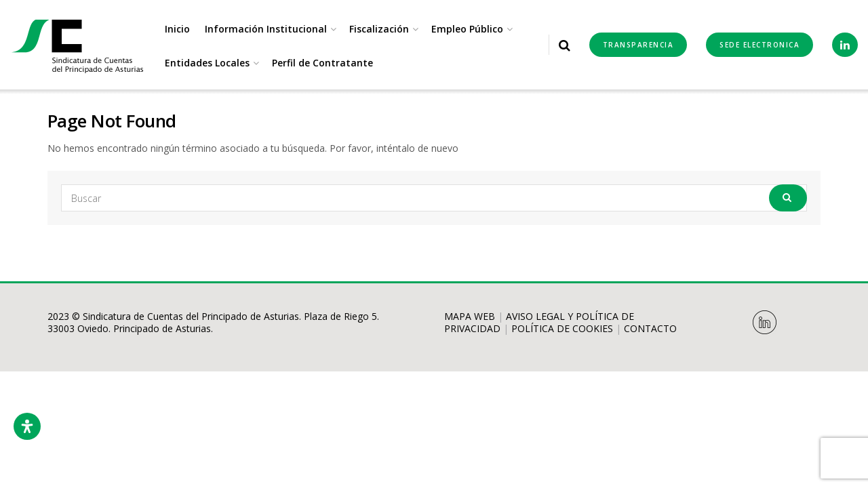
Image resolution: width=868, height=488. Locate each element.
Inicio (177, 29)
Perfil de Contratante (322, 63)
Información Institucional (266, 29)
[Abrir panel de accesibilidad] (27, 426)
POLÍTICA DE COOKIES (562, 328)
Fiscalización (379, 29)
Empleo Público (467, 29)
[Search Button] (788, 198)
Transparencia (638, 45)
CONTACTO (650, 328)
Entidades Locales (207, 63)
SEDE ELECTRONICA (759, 45)
